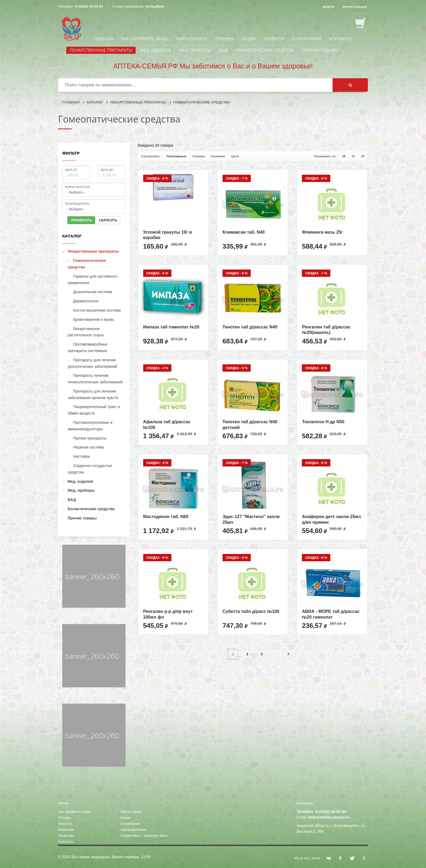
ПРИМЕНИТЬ (81, 220)
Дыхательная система (93, 292)
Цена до (107, 170)
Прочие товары (320, 50)
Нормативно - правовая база (144, 836)
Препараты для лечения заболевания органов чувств (93, 394)
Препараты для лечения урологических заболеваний (92, 363)
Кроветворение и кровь (94, 319)
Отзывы (224, 39)
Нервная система (88, 447)
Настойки (81, 456)
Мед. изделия (156, 50)
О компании (307, 39)
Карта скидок (192, 39)
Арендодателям (133, 830)
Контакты (340, 39)
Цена (235, 156)
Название (218, 156)
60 (363, 156)
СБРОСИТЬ (108, 220)
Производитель (77, 204)
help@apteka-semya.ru (329, 817)
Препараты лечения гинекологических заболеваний (95, 379)
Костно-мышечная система (97, 310)
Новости (274, 39)
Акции (249, 39)
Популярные (177, 156)
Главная (104, 39)
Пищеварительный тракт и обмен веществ (94, 410)
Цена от (71, 170)
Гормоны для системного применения (93, 280)
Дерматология (86, 301)
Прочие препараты (90, 438)
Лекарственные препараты (101, 50)
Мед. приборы (195, 50)
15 (344, 156)
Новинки (199, 156)
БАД (223, 50)
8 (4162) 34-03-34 (89, 6)
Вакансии (66, 830)
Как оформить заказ (145, 39)
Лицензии (66, 836)
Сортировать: (151, 156)
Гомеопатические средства (87, 264)
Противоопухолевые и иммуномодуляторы (90, 426)
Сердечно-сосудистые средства (90, 469)
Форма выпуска (77, 187)
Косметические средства (265, 50)
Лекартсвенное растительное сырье (86, 332)
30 (353, 156)
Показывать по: (325, 156)
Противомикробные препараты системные (88, 347)
